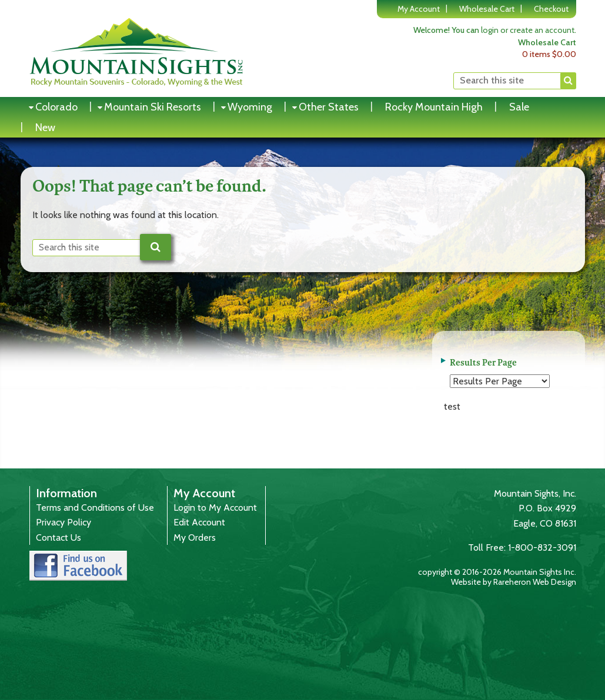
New (45, 128)
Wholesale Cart (487, 9)
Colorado (56, 107)
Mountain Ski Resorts (153, 107)
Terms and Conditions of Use (95, 508)
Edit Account (199, 522)
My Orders (195, 537)
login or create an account (528, 30)
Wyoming (250, 107)
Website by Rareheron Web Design (514, 582)
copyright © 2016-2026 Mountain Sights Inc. (497, 572)
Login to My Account (215, 508)
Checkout (551, 9)
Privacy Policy (63, 522)
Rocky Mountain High (434, 107)
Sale (519, 107)
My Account (419, 9)
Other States (329, 107)
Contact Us (59, 537)
